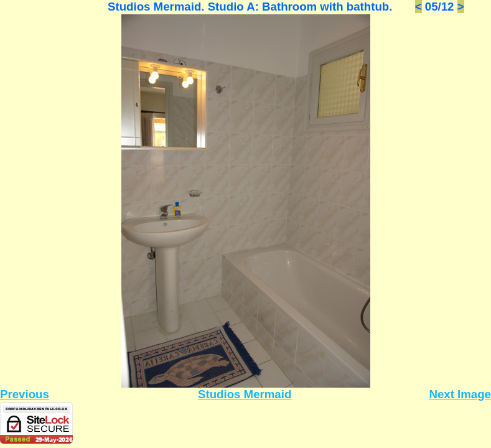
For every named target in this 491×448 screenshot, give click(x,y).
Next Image (460, 394)
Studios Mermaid (245, 394)
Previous (25, 394)
